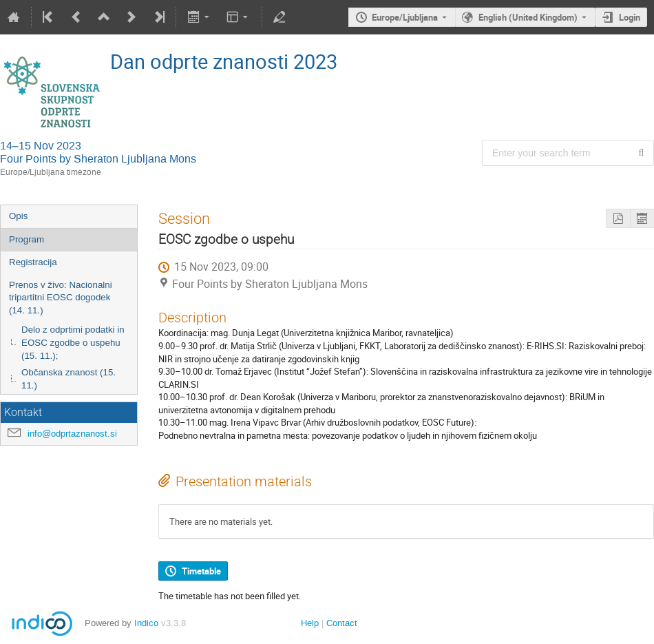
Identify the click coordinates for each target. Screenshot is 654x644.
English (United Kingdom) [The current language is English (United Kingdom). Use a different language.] (528, 17)
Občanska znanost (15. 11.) (68, 379)
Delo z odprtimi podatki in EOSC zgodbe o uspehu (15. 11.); (73, 342)
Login (630, 17)
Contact (342, 623)
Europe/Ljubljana (405, 17)
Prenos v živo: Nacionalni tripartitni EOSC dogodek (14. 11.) (61, 298)
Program (27, 239)
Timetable (201, 571)
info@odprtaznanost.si (72, 434)
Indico (146, 623)
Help (310, 623)
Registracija (33, 262)
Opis (18, 216)
